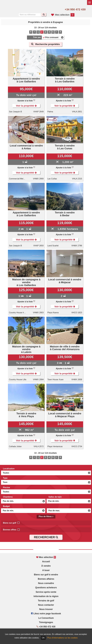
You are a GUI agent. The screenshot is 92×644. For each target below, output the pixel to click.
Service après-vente (46, 592)
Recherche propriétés (45, 44)
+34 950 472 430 (75, 9)
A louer (46, 570)
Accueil (46, 562)
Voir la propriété (26, 106)
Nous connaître (46, 583)
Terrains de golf (46, 601)
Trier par (37, 37)
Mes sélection (63, 15)
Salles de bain (55, 497)
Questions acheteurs (46, 588)
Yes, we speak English (9, 10)
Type (5, 478)
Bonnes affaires (46, 579)
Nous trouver (46, 609)
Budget (6, 506)
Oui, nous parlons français (20, 10)
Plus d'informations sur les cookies (62, 638)
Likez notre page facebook (46, 614)
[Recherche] (44, 15)
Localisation (9, 469)
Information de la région (46, 596)
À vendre (46, 566)
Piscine (6, 487)
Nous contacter (46, 605)
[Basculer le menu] (90, 2)
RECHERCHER (46, 537)
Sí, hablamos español (14, 10)
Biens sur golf (11, 522)
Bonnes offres (11, 529)
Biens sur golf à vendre (46, 575)
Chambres (8, 497)
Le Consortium (46, 618)
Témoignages (46, 622)
